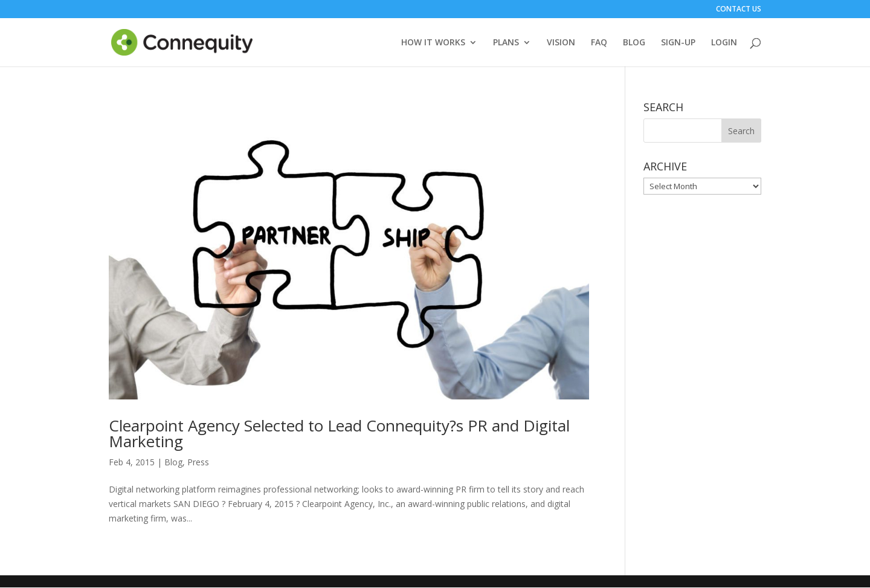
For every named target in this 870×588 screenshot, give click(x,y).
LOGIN (724, 43)
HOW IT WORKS (433, 43)
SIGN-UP (678, 43)
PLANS (506, 43)
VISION (561, 43)
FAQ (599, 43)
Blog (173, 463)
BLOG (634, 43)
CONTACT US (739, 10)
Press (198, 463)
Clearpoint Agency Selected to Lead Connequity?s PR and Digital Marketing (339, 434)
